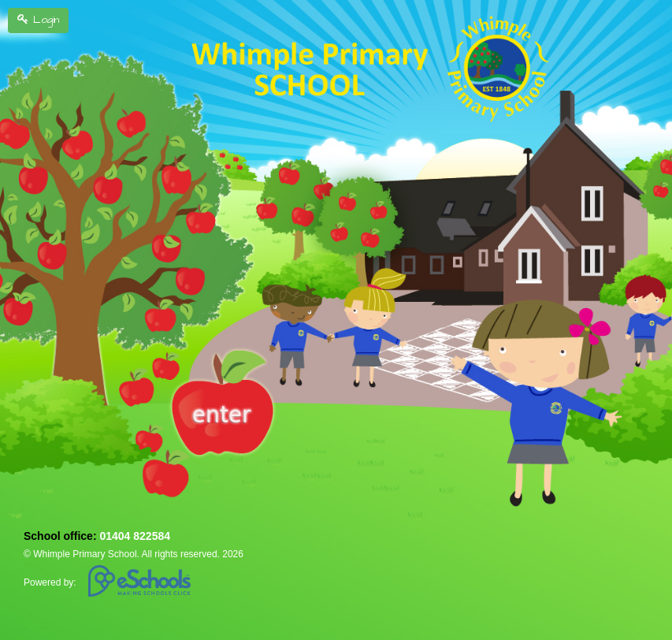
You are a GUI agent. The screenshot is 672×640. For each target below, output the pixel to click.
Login (38, 20)
